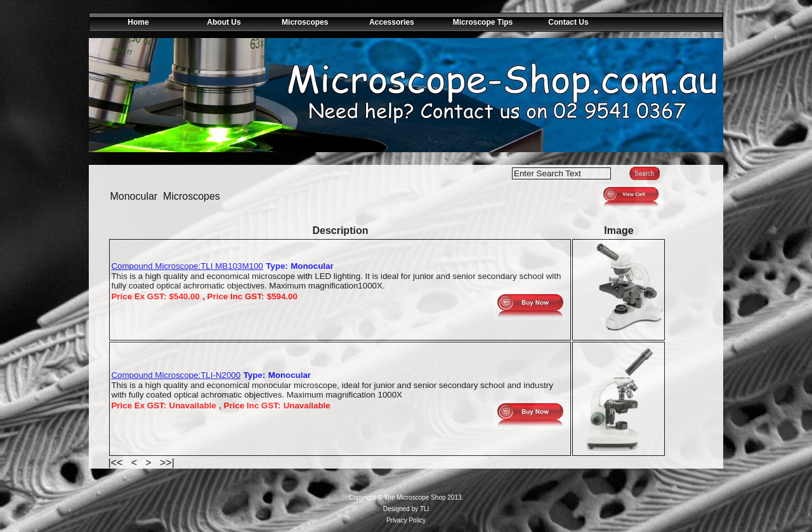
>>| (166, 463)
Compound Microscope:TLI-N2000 (176, 375)
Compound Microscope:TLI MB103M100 (187, 266)
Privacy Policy (406, 520)
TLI (424, 509)
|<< (116, 463)
